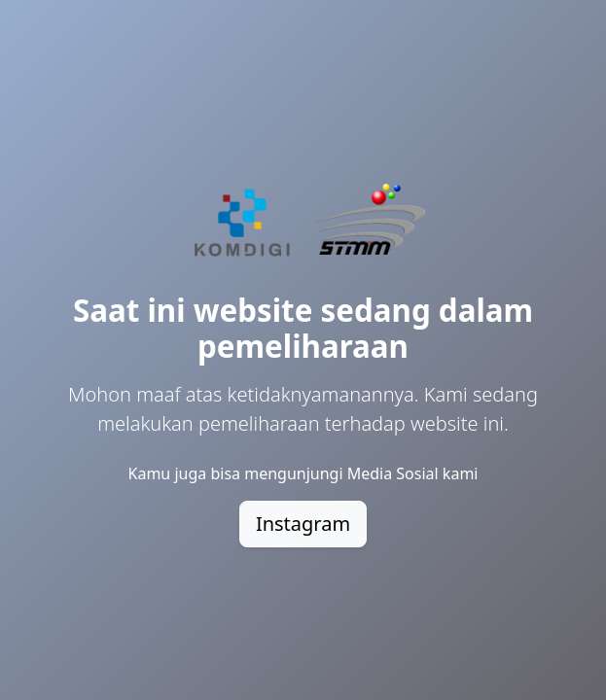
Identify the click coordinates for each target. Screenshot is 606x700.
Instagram (303, 524)
